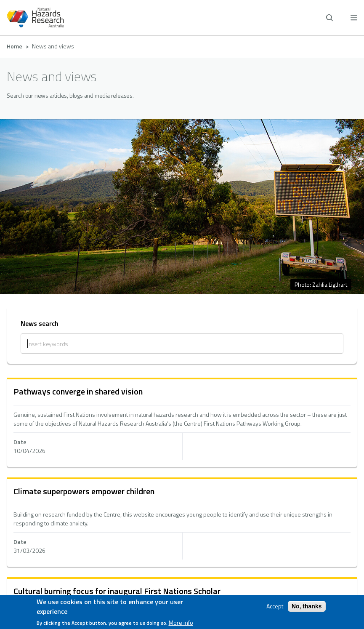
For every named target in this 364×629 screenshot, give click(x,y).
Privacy (182, 477)
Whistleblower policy (182, 517)
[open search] (329, 18)
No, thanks (307, 607)
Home (15, 46)
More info (181, 623)
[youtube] (207, 562)
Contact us (182, 456)
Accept (275, 607)
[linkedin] (182, 562)
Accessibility (182, 497)
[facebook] (157, 562)
